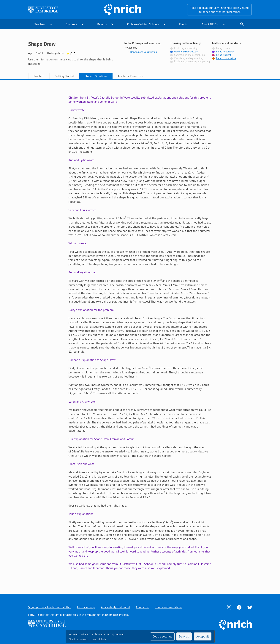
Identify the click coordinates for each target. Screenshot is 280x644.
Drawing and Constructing (144, 52)
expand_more (51, 24)
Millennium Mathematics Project (107, 615)
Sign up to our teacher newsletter (50, 607)
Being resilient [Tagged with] (223, 55)
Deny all (184, 636)
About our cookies (78, 639)
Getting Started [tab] (64, 76)
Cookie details (98, 639)
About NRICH (210, 24)
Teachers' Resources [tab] (130, 76)
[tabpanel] (140, 333)
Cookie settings (162, 636)
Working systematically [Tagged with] (186, 52)
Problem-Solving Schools (143, 24)
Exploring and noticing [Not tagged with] (186, 48)
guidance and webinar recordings (219, 12)
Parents (102, 24)
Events (183, 24)
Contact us (143, 607)
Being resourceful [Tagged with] (225, 52)
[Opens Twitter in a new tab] (229, 607)
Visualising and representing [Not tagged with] (189, 58)
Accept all (203, 636)
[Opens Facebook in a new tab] (239, 607)
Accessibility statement (116, 607)
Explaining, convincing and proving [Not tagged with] (192, 61)
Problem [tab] (39, 76)
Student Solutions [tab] (96, 76)
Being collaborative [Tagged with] (226, 58)
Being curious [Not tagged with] (223, 48)
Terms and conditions (169, 607)
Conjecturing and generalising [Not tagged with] (189, 55)
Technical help (86, 607)
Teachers (40, 24)
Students (71, 24)
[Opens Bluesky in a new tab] (250, 607)
